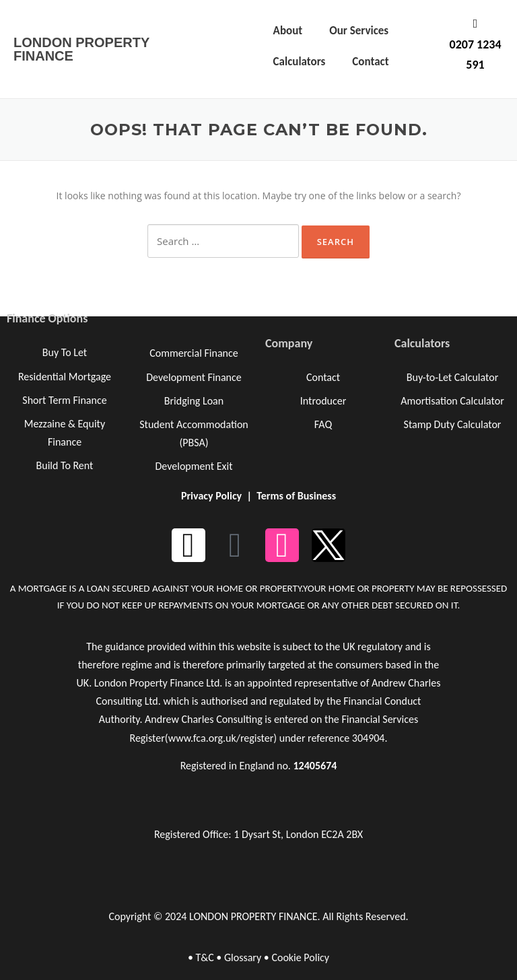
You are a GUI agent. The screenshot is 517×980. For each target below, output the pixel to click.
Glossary (243, 957)
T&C (204, 957)
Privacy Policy (211, 496)
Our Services (359, 31)
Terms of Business (296, 496)
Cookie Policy (300, 957)
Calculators (300, 62)
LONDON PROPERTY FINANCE (81, 49)
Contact (370, 62)
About (288, 31)
